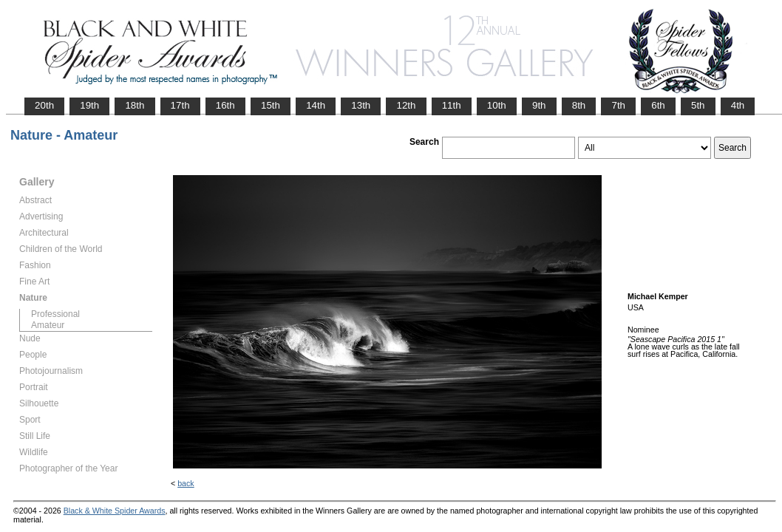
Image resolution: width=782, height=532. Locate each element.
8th (579, 105)
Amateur (48, 325)
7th (618, 105)
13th (361, 105)
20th (44, 105)
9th (539, 105)
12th (406, 105)
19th (89, 105)
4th (738, 105)
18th (135, 105)
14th (316, 105)
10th (497, 105)
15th (271, 105)
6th (658, 105)
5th (698, 105)
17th (180, 105)
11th (452, 105)
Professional (55, 314)
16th (225, 105)
